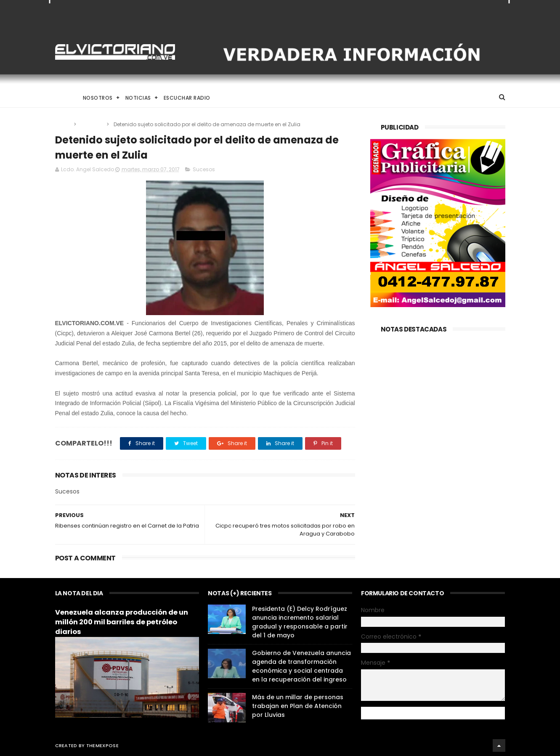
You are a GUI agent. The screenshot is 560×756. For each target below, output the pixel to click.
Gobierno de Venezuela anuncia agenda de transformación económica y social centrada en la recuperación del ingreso (301, 666)
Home (63, 98)
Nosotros (98, 98)
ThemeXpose (102, 745)
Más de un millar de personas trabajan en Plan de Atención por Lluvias (298, 706)
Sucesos (92, 124)
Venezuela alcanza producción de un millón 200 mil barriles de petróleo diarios (122, 622)
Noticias (138, 98)
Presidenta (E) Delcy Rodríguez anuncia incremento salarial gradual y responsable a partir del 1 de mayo (300, 622)
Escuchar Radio (187, 98)
